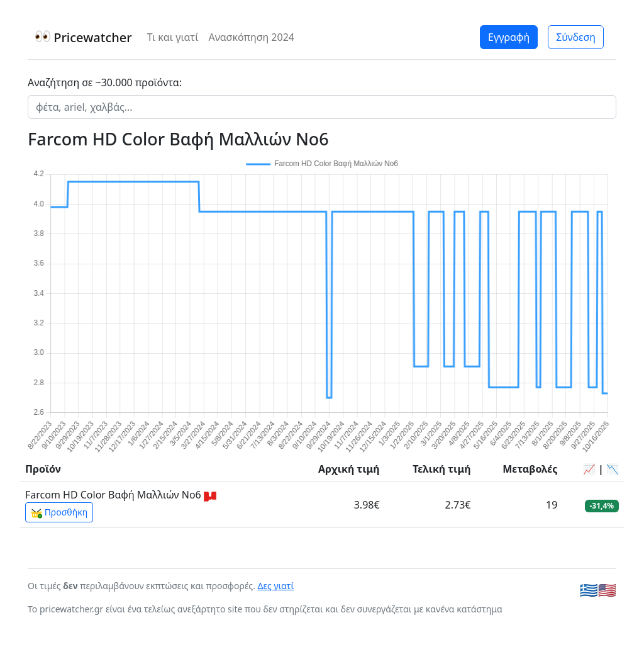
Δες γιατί (276, 586)
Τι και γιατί (173, 37)
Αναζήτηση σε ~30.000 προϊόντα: (105, 82)
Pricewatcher (84, 37)
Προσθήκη (59, 512)
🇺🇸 (607, 590)
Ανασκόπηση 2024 (251, 37)
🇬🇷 (589, 590)
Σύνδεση (576, 37)
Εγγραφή (509, 37)
